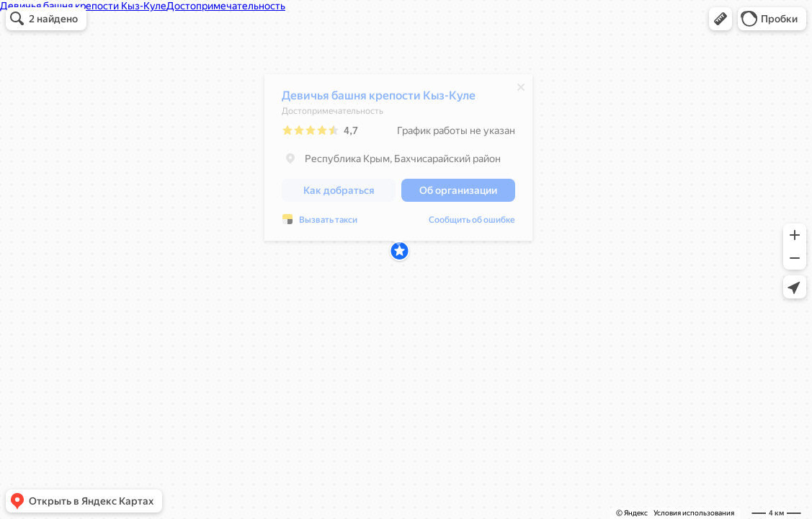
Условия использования (694, 513)
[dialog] (398, 161)
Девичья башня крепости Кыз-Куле (379, 99)
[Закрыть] (521, 91)
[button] (720, 19)
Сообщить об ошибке (325, 223)
